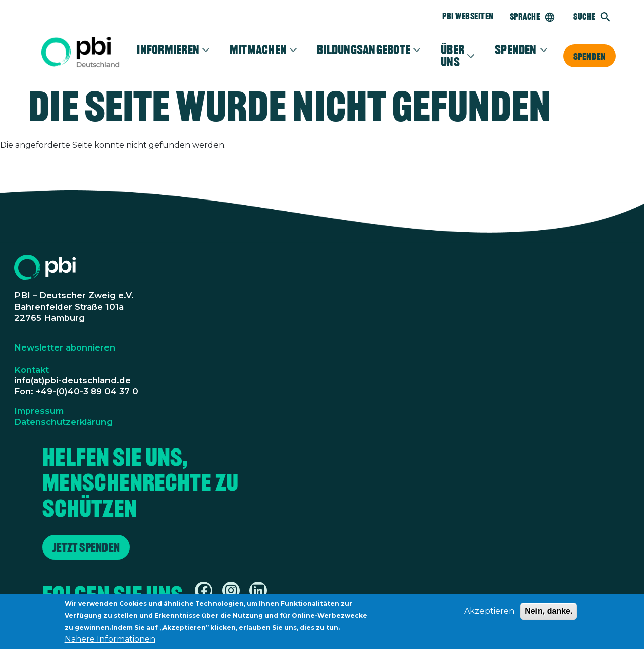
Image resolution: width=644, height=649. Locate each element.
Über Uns (452, 56)
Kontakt (32, 370)
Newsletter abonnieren (65, 347)
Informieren (168, 49)
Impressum (39, 411)
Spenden (589, 56)
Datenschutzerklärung (63, 422)
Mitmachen (258, 49)
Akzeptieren (489, 615)
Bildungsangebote (364, 49)
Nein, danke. (549, 615)
